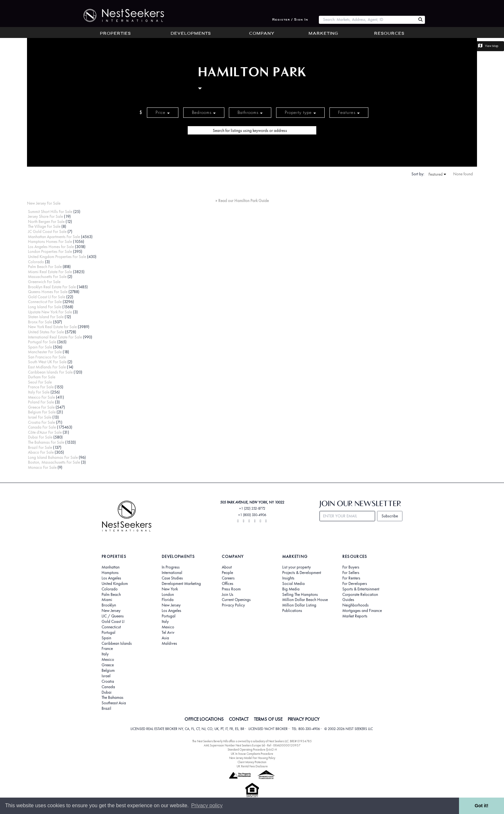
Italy (105, 654)
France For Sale (41, 387)
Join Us (228, 595)
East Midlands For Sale (47, 367)
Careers (228, 578)
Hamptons (110, 573)
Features (349, 112)
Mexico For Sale (41, 397)
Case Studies (172, 578)
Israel (106, 676)
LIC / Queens (113, 616)
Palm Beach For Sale (45, 267)
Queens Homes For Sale (48, 292)
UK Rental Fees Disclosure (252, 766)
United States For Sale (46, 332)
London (168, 595)
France (107, 649)
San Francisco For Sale (47, 357)
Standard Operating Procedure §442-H (252, 749)
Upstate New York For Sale (50, 312)
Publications (292, 611)
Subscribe (390, 516)
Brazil (106, 708)
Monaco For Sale (42, 467)
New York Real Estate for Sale (52, 327)
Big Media (291, 589)
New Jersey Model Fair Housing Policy (252, 758)
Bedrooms (204, 112)
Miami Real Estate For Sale (50, 272)
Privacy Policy (233, 605)
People (227, 573)
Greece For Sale (41, 407)
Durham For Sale (42, 377)
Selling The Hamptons (300, 595)
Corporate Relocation (360, 595)
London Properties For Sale (50, 251)
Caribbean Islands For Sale (50, 372)
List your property (297, 567)
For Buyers (351, 567)
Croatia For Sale (41, 422)
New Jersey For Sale (44, 203)
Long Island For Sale (45, 307)
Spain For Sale (40, 347)
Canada (108, 687)
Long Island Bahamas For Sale (53, 457)
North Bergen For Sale (46, 222)
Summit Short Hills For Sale (50, 212)
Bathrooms (250, 112)
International (172, 573)
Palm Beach (111, 595)
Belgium (108, 671)
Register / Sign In (290, 20)
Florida (168, 600)
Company (262, 34)
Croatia (108, 681)
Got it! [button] (482, 806)
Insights (288, 578)
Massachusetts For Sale (47, 277)
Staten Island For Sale (46, 317)
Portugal (108, 633)
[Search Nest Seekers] (420, 20)
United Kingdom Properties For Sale (57, 257)
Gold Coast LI (113, 622)
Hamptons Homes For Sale (50, 241)
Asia (165, 638)
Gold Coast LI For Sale (47, 297)
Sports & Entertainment (361, 589)
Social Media (293, 584)
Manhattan (111, 567)
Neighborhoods (355, 605)
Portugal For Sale (42, 342)
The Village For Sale (44, 226)
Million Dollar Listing (299, 605)
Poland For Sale (41, 402)
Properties (115, 34)
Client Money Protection (252, 762)
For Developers (355, 584)
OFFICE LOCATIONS (204, 719)
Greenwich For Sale (44, 282)
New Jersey (111, 611)
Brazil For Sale (40, 447)
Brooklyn (109, 605)
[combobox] (367, 20)
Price (163, 112)
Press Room (231, 589)
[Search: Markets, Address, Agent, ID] (367, 20)
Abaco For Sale (41, 452)
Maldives (169, 643)
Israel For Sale (40, 417)
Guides (348, 600)
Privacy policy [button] (207, 805)
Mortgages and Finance (362, 611)
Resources (389, 34)
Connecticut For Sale (45, 302)
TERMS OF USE (268, 719)
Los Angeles (111, 578)
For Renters (351, 578)
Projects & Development (302, 573)
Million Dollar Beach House (305, 600)
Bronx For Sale (40, 322)
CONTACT (239, 719)
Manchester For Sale (45, 352)
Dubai (107, 692)
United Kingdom (115, 584)
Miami (107, 600)
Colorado (36, 262)
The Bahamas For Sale (46, 442)
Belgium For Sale (42, 412)
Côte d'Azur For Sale (45, 432)
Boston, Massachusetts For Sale (54, 462)
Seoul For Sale (40, 382)
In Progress (171, 567)
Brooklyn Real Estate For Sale (52, 287)
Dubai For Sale (40, 437)
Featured (437, 174)
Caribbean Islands (117, 643)
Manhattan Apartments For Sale (54, 237)
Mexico (108, 660)
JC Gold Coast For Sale (47, 231)
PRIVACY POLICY (304, 719)
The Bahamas (113, 698)
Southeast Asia (114, 703)
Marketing (323, 34)
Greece (108, 665)
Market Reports (355, 616)
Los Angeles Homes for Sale (51, 247)
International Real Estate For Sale (55, 337)
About (227, 567)
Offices (228, 584)
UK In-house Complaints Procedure (252, 754)
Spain (106, 638)
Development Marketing (181, 584)
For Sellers (351, 573)
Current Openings (236, 600)
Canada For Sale (42, 427)
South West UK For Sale (47, 362)
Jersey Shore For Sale (45, 216)
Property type (300, 112)
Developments (191, 34)
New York (170, 589)
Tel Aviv (168, 633)
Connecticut (111, 627)
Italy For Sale (39, 392)
